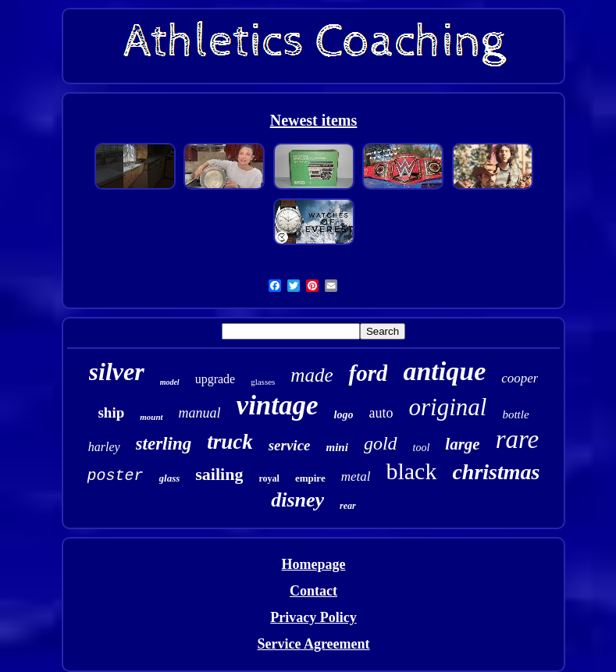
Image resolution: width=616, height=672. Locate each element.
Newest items (314, 120)
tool (422, 448)
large (462, 444)
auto (381, 413)
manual (200, 413)
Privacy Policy (313, 617)
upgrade (215, 379)
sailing (219, 474)
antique (444, 371)
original (447, 407)
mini (337, 447)
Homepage (314, 564)
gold (381, 443)
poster (116, 476)
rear (348, 506)
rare (518, 439)
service (290, 445)
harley (104, 447)
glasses (263, 382)
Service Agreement (313, 644)
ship (111, 412)
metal (356, 476)
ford (368, 373)
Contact (313, 591)
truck (230, 442)
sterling (164, 444)
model (170, 382)
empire (310, 478)
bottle (515, 414)
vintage (278, 405)
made (312, 375)
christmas (496, 472)
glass (170, 478)
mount (151, 417)
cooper (520, 378)
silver (117, 372)
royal (269, 478)
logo (344, 415)
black (411, 471)
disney (297, 500)
